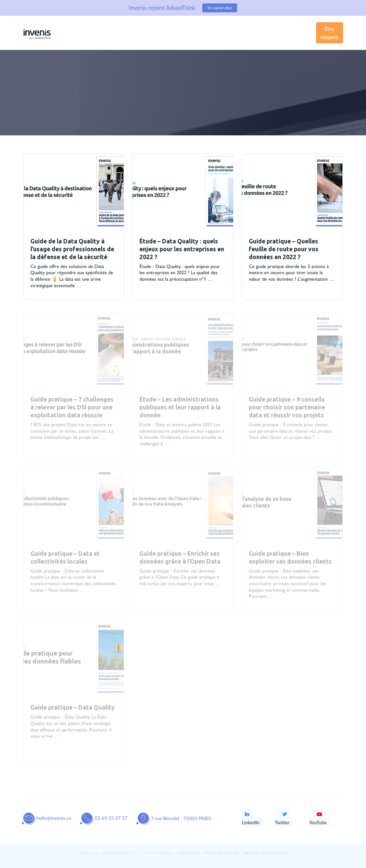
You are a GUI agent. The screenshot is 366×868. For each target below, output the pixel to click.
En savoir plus (220, 8)
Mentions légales (158, 853)
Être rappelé (330, 33)
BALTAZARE (277, 853)
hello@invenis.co (54, 818)
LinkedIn (250, 819)
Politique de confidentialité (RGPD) (109, 853)
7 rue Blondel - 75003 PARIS (181, 818)
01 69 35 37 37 (111, 818)
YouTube (318, 819)
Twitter (282, 819)
